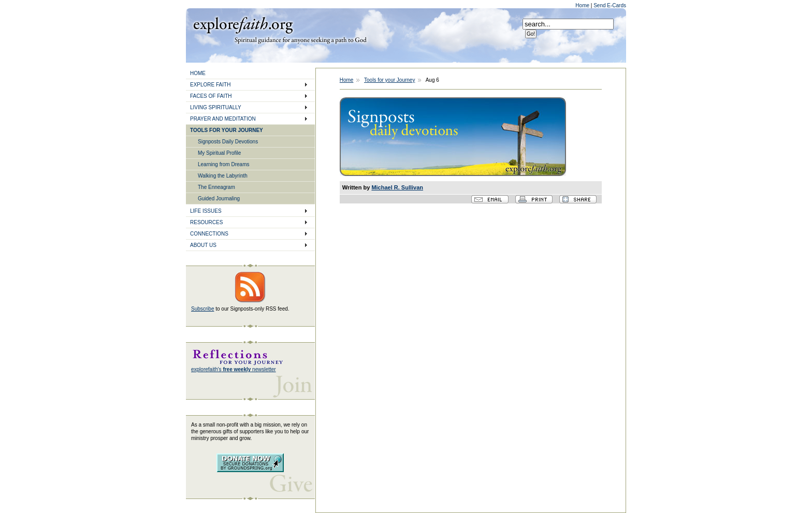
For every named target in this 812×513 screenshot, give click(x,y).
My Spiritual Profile (219, 153)
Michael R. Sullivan (397, 187)
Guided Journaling (219, 199)
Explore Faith (243, 24)
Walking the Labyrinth (223, 176)
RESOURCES (206, 222)
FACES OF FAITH (211, 96)
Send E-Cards (610, 5)
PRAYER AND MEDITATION (223, 119)
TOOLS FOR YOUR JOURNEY (227, 130)
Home (583, 5)
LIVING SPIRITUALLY (216, 107)
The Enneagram (216, 187)
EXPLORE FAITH (210, 85)
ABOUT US (203, 245)
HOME (198, 73)
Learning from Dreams (223, 164)
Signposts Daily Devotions (228, 142)
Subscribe (202, 309)
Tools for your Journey (389, 80)
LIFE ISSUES (206, 211)
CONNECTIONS (209, 234)
